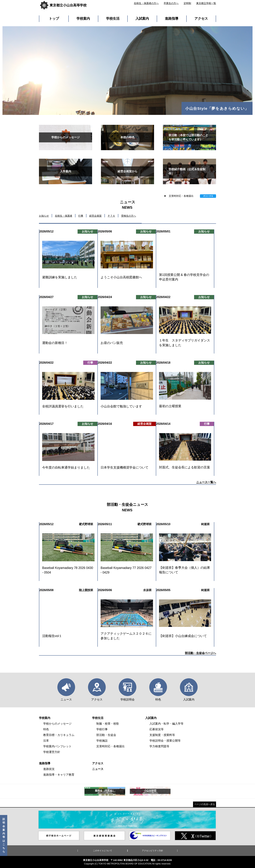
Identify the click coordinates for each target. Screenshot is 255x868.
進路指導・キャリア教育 (59, 775)
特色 (46, 729)
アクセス (201, 19)
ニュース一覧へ (206, 482)
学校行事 (102, 729)
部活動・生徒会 (106, 735)
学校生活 (113, 19)
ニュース (98, 769)
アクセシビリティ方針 (152, 851)
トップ (54, 19)
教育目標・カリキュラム (59, 735)
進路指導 (172, 19)
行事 (81, 216)
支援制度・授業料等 (162, 735)
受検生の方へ (129, 216)
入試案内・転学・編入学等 (166, 724)
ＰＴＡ (111, 216)
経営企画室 (95, 216)
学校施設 (102, 741)
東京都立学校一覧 (206, 3)
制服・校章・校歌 (108, 724)
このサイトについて (103, 851)
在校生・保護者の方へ (146, 3)
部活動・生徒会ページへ (200, 653)
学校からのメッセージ (57, 724)
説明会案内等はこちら (4, 835)
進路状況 (49, 769)
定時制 (187, 3)
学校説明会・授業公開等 (165, 741)
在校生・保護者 (64, 216)
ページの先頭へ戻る (205, 804)
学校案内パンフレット (57, 746)
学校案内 (83, 19)
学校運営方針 (52, 752)
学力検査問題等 (159, 746)
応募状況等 (157, 729)
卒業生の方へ (171, 3)
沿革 (46, 741)
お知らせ (44, 216)
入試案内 (142, 19)
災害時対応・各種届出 (181, 196)
